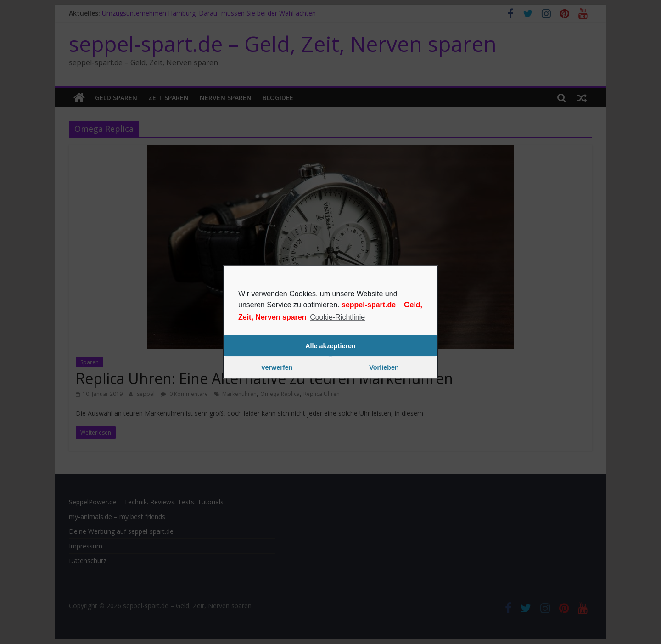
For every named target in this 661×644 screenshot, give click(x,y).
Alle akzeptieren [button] (330, 346)
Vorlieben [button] (384, 367)
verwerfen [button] (277, 367)
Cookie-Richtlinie (337, 317)
